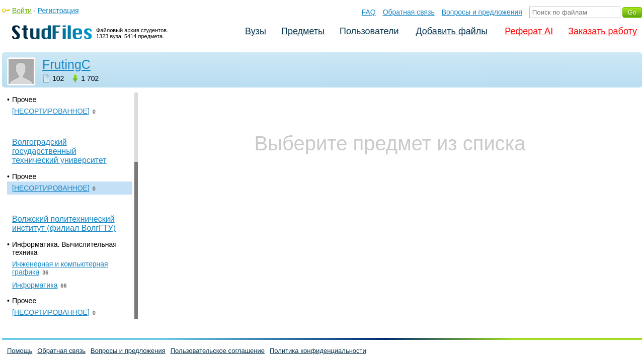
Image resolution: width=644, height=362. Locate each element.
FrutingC (66, 64)
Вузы (256, 31)
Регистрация (58, 11)
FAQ (369, 12)
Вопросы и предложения (482, 12)
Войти (22, 11)
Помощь (20, 351)
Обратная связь (409, 12)
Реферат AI (529, 31)
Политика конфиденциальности (318, 351)
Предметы (303, 31)
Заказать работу (602, 31)
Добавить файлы (452, 31)
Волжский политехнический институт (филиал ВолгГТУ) (64, 223)
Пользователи (369, 31)
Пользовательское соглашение (218, 351)
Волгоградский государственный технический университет (59, 151)
